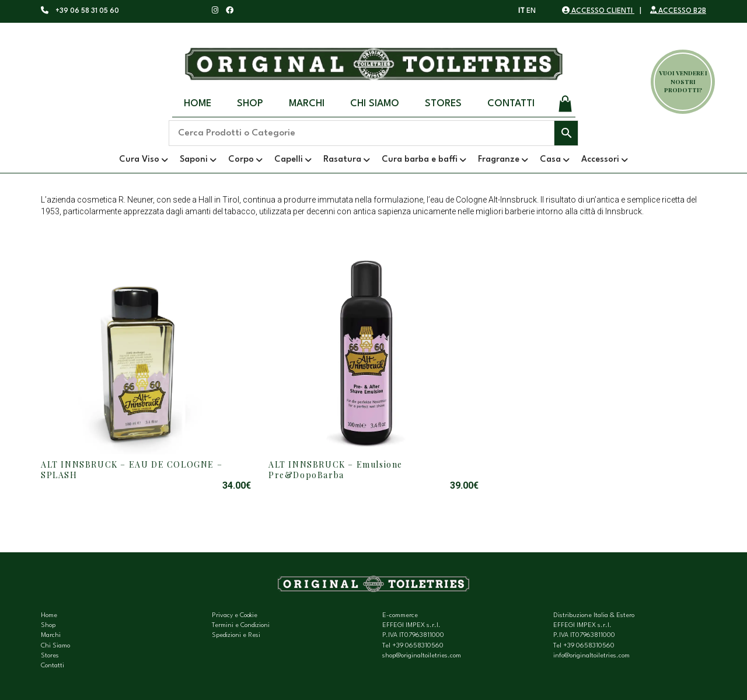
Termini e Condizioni (241, 626)
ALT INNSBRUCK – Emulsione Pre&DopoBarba (336, 470)
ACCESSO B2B (678, 11)
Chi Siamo (375, 104)
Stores (443, 104)
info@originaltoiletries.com (591, 656)
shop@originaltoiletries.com (422, 656)
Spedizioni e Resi (236, 635)
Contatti (511, 104)
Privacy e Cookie (235, 616)
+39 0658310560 (418, 646)
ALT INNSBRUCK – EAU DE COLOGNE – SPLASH (132, 470)
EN (531, 11)
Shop (250, 104)
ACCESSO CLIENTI (598, 11)
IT (521, 11)
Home (198, 104)
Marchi (307, 104)
